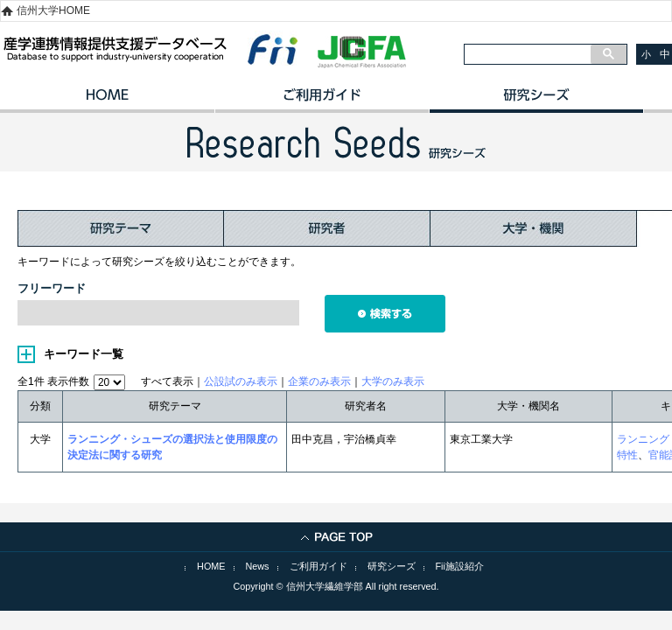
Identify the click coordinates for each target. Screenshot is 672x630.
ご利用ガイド (322, 101)
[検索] (528, 54)
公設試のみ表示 (241, 381)
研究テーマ (121, 228)
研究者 (327, 228)
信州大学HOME (53, 10)
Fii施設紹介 (460, 566)
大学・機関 (534, 228)
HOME (107, 101)
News (258, 566)
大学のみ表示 (393, 381)
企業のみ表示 (319, 381)
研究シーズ (536, 101)
